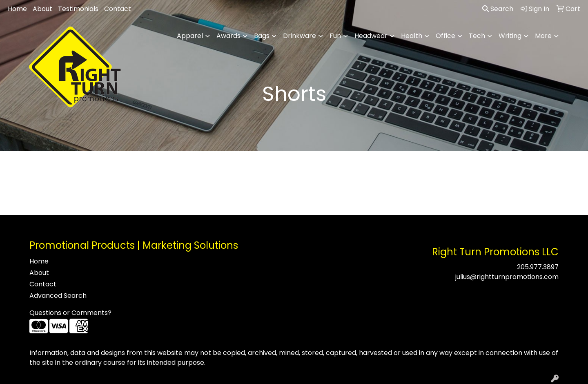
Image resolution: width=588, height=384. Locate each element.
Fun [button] (335, 36)
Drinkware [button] (300, 36)
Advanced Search (58, 296)
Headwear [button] (371, 36)
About (42, 9)
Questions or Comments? (70, 313)
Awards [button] (228, 36)
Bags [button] (262, 36)
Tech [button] (477, 36)
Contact (118, 9)
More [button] (543, 36)
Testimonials (78, 9)
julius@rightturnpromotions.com (507, 277)
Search (498, 9)
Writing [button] (510, 36)
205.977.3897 (538, 267)
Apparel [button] (190, 36)
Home (17, 9)
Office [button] (445, 36)
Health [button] (412, 36)
